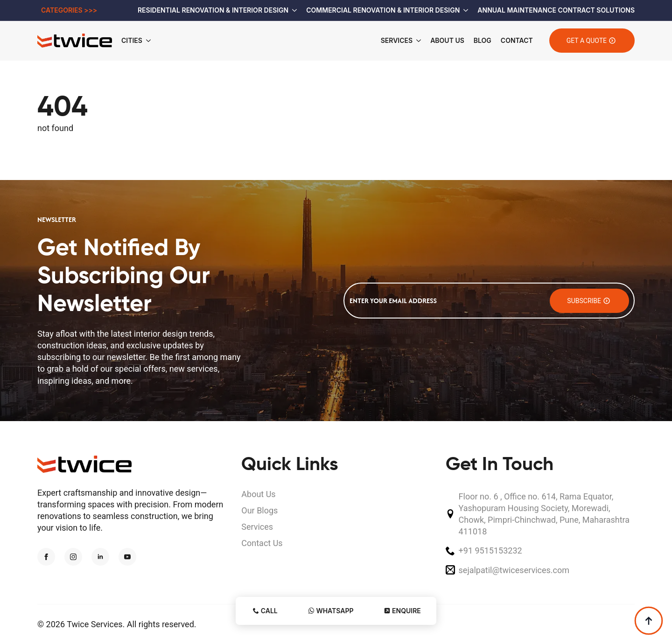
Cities (132, 40)
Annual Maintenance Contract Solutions (556, 10)
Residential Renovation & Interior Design (213, 10)
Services (397, 40)
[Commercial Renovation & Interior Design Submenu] (464, 10)
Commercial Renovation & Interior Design (383, 10)
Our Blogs (259, 510)
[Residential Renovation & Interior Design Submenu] (293, 10)
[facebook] (46, 557)
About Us (447, 40)
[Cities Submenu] (151, 41)
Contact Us (262, 543)
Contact (517, 40)
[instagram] (73, 557)
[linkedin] (100, 557)
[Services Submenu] (417, 41)
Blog (483, 40)
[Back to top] (649, 621)
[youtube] (127, 557)
